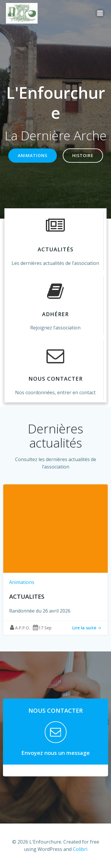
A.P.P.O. (20, 628)
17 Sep (42, 628)
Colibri (80, 849)
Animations (22, 582)
